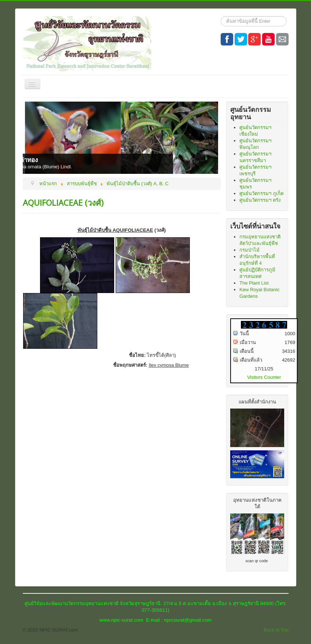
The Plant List (254, 283)
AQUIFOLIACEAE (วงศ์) (63, 202)
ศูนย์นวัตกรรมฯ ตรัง (260, 200)
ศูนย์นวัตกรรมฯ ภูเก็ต (261, 193)
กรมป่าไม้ (249, 250)
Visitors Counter (264, 377)
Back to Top (276, 630)
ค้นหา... (221, 16)
